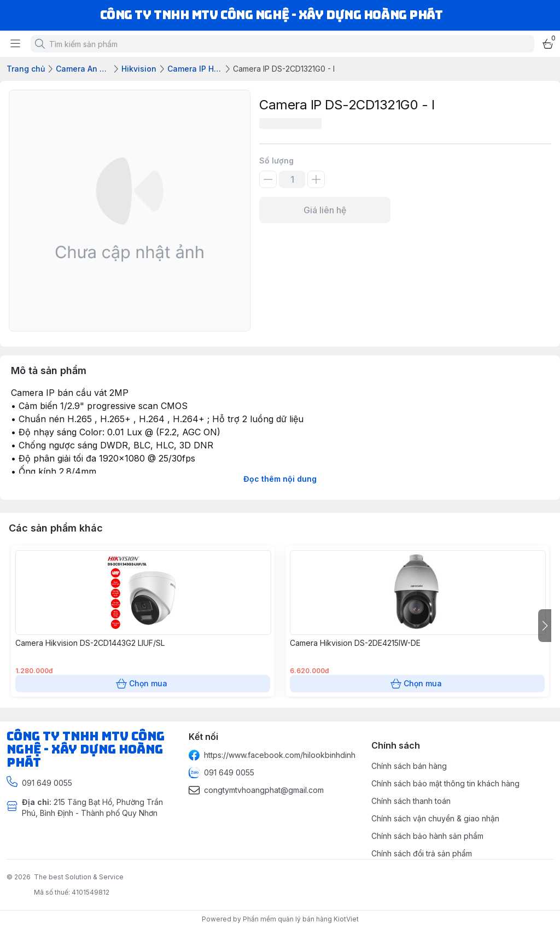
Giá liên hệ (325, 210)
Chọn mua (143, 684)
